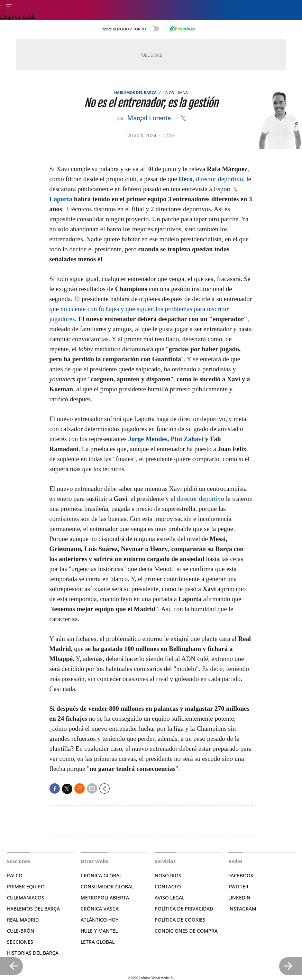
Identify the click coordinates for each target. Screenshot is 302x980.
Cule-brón (21, 931)
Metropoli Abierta (105, 898)
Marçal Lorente (150, 118)
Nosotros (168, 875)
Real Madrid (23, 920)
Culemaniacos (26, 898)
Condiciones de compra (186, 931)
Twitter (238, 886)
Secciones (20, 942)
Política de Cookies (180, 920)
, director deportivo (211, 179)
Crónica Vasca (100, 909)
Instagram (242, 909)
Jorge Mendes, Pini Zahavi (166, 439)
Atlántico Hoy (99, 920)
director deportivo (200, 499)
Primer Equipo (26, 886)
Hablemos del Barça (135, 92)
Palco (15, 875)
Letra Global (98, 942)
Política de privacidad (184, 909)
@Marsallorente (183, 118)
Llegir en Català (18, 17)
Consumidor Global (107, 886)
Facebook (241, 875)
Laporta (61, 199)
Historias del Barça (33, 953)
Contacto (168, 886)
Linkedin (239, 898)
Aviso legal (170, 898)
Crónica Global (101, 875)
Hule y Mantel (99, 931)
